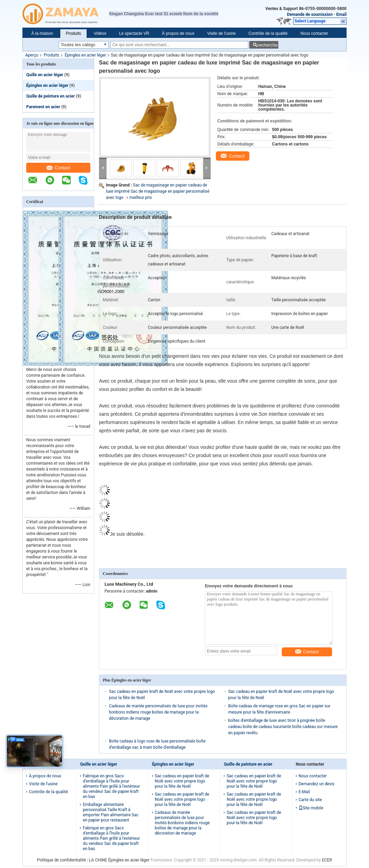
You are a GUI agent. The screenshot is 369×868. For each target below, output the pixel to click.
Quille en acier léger (45, 75)
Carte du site (310, 800)
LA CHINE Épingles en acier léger (119, 860)
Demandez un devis (317, 784)
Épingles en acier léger (86, 55)
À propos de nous (178, 33)
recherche (267, 45)
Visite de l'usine (222, 33)
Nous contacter (314, 33)
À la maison (42, 33)
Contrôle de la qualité (268, 33)
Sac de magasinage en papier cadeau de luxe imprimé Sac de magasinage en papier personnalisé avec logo (158, 191)
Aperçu (32, 55)
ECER (327, 860)
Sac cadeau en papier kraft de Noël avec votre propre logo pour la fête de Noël (182, 781)
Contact (58, 168)
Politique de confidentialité (62, 860)
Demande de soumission (310, 14)
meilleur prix (141, 198)
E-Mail (304, 792)
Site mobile (311, 808)
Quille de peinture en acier (51, 96)
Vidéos (100, 33)
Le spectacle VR (134, 33)
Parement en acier (43, 107)
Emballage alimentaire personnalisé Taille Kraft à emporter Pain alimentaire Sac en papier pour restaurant (111, 812)
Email (341, 14)
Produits (73, 33)
